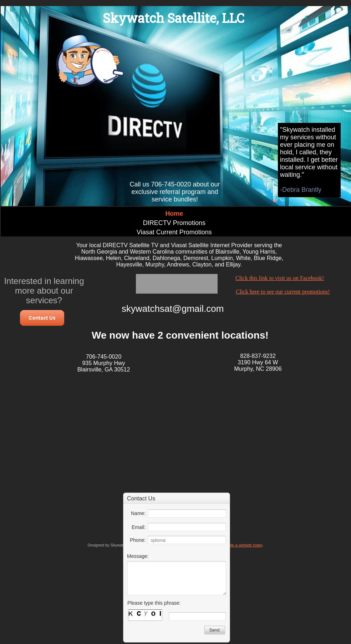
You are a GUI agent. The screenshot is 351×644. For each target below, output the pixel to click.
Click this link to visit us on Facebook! (280, 278)
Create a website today (243, 545)
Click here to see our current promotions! (283, 292)
